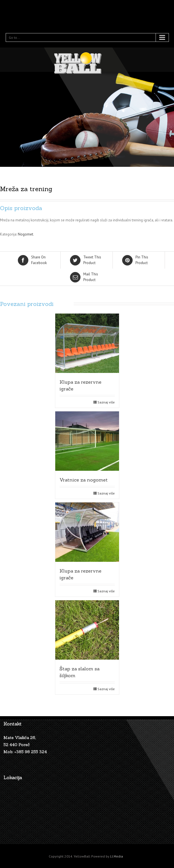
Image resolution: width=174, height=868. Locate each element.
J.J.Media (117, 856)
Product (87, 260)
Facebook (35, 260)
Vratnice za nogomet (84, 480)
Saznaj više (106, 402)
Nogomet (26, 234)
